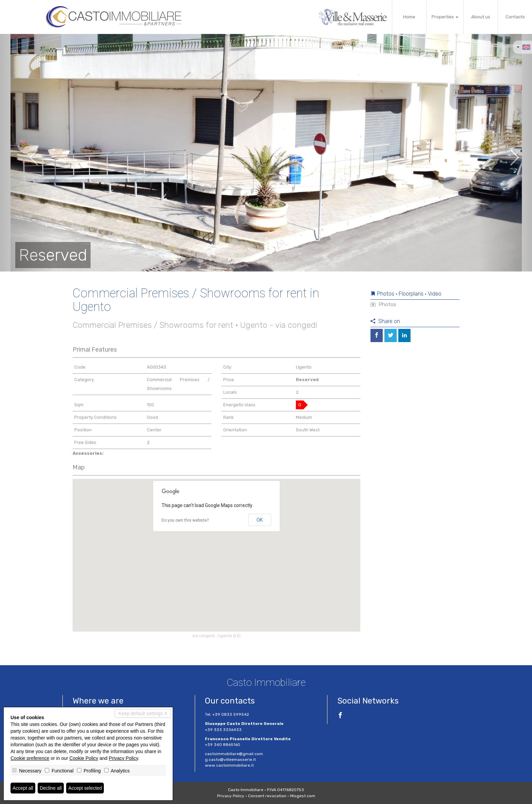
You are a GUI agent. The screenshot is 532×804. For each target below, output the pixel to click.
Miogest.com (303, 796)
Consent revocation (267, 796)
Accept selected (85, 788)
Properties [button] (445, 17)
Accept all (23, 788)
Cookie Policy (84, 758)
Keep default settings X (143, 713)
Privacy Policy (231, 796)
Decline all (51, 788)
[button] (27, 153)
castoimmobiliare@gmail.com (234, 754)
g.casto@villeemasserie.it (230, 760)
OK (260, 520)
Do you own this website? (185, 520)
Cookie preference (30, 758)
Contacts (515, 17)
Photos (383, 304)
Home (409, 17)
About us (481, 17)
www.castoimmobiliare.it (229, 765)
